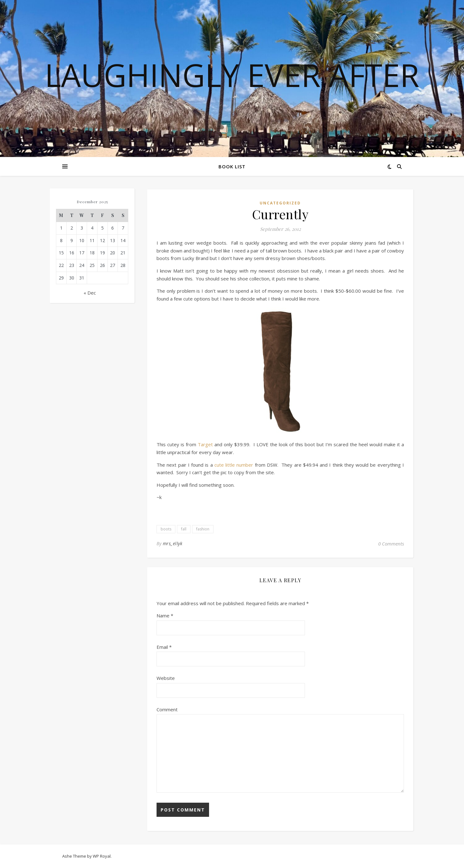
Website (166, 678)
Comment (167, 709)
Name (165, 616)
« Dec (90, 293)
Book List (232, 166)
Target (204, 444)
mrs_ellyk (173, 543)
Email (164, 647)
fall (184, 529)
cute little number (234, 465)
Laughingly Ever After (232, 75)
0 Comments (391, 544)
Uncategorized (280, 203)
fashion (203, 529)
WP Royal (102, 856)
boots (166, 529)
